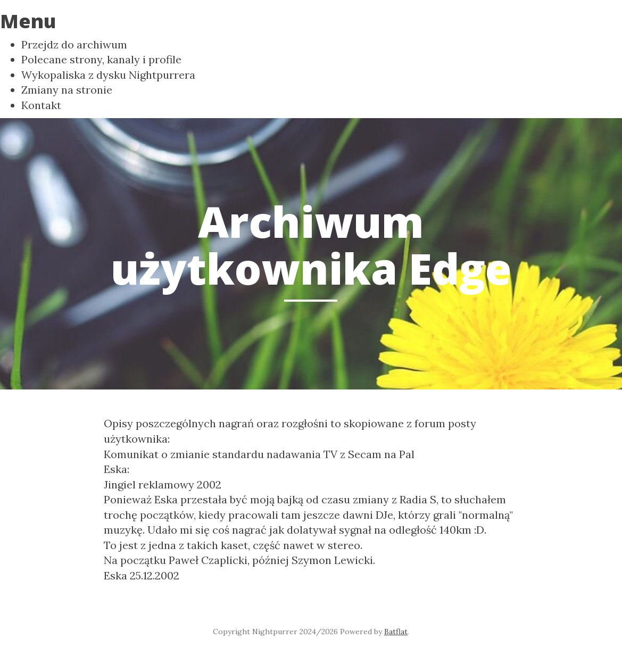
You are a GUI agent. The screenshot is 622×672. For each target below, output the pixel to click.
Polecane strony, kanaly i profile (101, 59)
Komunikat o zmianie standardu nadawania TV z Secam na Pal (259, 454)
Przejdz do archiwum (74, 44)
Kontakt (41, 105)
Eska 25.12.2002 (142, 575)
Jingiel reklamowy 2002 (163, 484)
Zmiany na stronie (67, 90)
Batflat (396, 632)
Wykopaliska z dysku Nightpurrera (108, 75)
